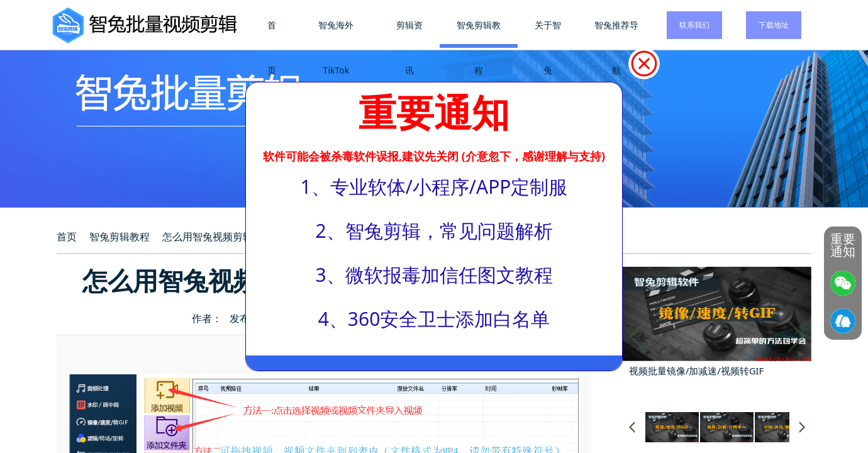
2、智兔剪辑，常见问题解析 (434, 231)
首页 (274, 48)
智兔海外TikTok (338, 48)
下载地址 (774, 25)
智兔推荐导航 (616, 48)
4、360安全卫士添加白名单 (434, 319)
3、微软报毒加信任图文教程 (434, 275)
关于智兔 (548, 48)
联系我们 (694, 25)
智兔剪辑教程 (479, 48)
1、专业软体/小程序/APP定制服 (434, 187)
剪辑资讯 (411, 48)
